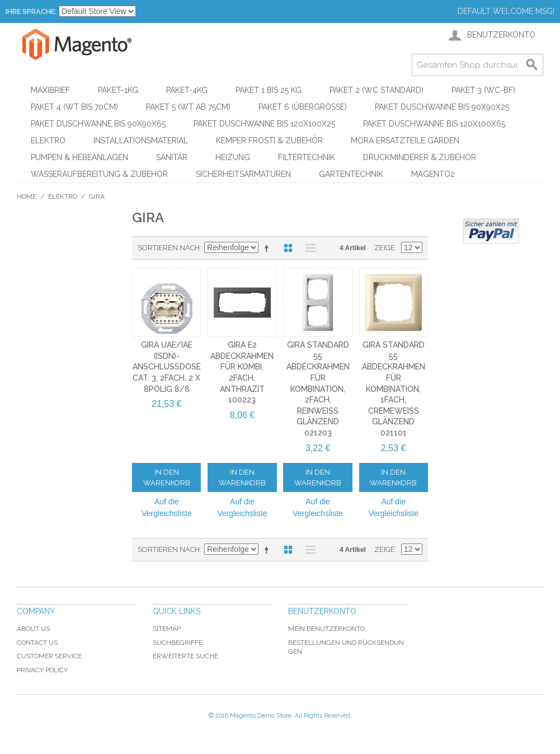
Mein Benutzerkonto (326, 629)
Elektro (48, 141)
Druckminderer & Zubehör (420, 157)
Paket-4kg (187, 90)
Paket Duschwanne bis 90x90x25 (442, 107)
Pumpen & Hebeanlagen (79, 157)
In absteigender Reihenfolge (269, 248)
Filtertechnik (307, 157)
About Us (33, 629)
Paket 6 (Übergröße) (303, 107)
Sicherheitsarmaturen (243, 174)
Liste (308, 248)
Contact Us (37, 643)
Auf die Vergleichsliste (167, 507)
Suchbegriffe (178, 643)
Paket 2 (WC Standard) (377, 90)
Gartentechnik (351, 174)
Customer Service (49, 656)
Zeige (385, 248)
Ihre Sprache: (31, 11)
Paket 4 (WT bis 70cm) (74, 107)
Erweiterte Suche (185, 656)
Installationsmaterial (141, 141)
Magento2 (433, 174)
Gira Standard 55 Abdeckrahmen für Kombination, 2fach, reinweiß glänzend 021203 (318, 389)
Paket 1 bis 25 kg (269, 90)
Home (27, 196)
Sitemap (167, 629)
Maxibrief (50, 90)
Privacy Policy (42, 670)
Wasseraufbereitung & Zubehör (99, 174)
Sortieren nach (169, 248)
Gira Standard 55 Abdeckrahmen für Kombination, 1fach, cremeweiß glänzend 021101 (394, 389)
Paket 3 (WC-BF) (483, 90)
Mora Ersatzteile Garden (405, 141)
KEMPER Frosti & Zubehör (269, 141)
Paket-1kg (118, 90)
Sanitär (172, 157)
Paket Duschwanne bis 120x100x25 (264, 124)
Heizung (233, 157)
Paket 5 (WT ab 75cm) (188, 107)
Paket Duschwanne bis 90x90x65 (98, 124)
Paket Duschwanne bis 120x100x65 (434, 124)
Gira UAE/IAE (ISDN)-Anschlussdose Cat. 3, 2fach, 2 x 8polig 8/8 (167, 367)
